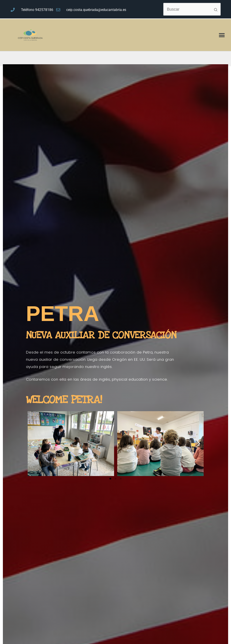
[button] (32, 444)
